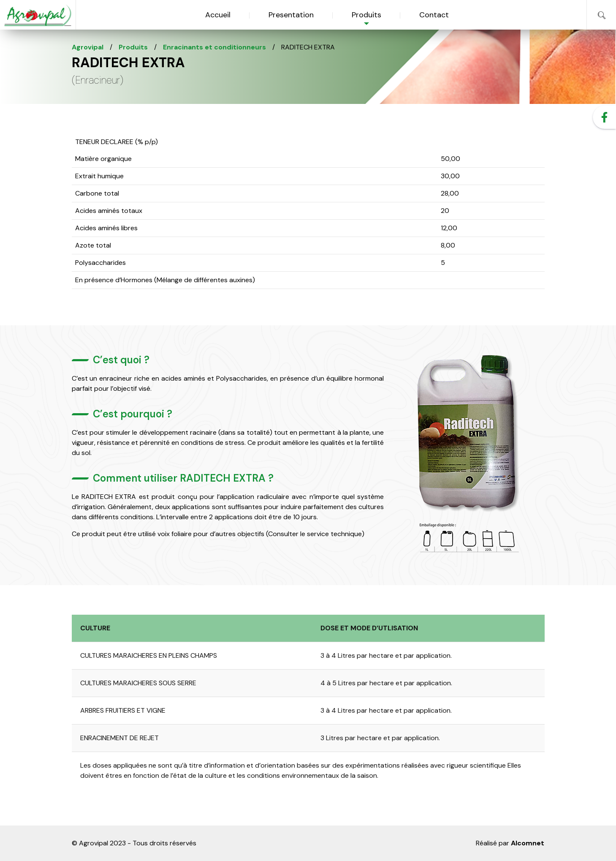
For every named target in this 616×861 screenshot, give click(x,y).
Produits (366, 15)
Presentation (291, 15)
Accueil (218, 15)
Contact (434, 15)
